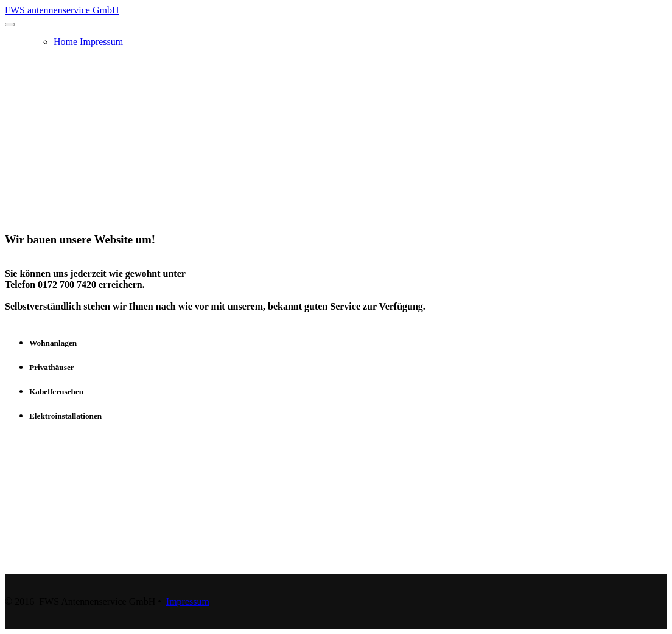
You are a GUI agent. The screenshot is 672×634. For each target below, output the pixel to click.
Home (65, 42)
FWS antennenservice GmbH (62, 10)
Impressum (101, 42)
